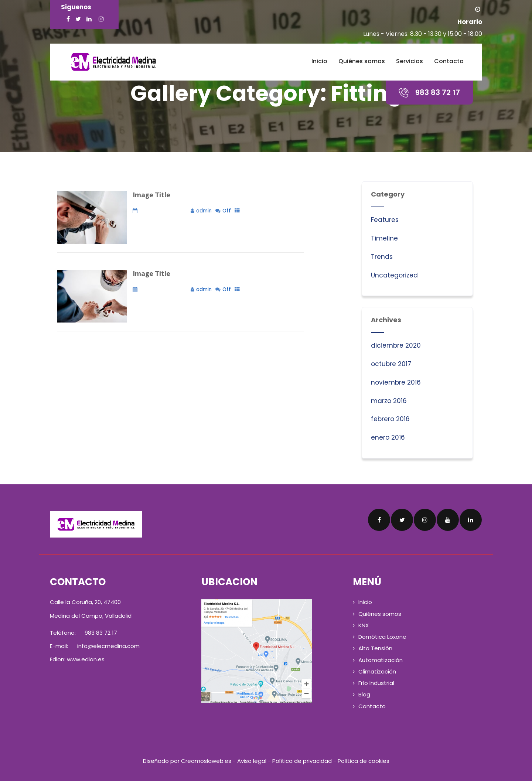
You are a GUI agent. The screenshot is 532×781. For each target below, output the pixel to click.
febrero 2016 (390, 419)
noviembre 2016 (396, 382)
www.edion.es (86, 659)
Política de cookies (364, 761)
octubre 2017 (391, 364)
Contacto (449, 61)
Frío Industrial (376, 683)
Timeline (384, 238)
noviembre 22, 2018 (163, 211)
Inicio (319, 61)
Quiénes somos (362, 61)
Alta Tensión (375, 648)
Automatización (381, 660)
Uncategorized (394, 275)
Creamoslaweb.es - (209, 761)
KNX (364, 625)
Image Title (151, 195)
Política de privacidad (302, 761)
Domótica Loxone (382, 637)
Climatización (377, 671)
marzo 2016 (389, 401)
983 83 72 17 (100, 633)
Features (385, 220)
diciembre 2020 (396, 345)
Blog (364, 694)
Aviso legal (252, 761)
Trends (382, 257)
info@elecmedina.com (108, 646)
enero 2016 (388, 437)
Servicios (410, 61)
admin (204, 211)
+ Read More (320, 245)
